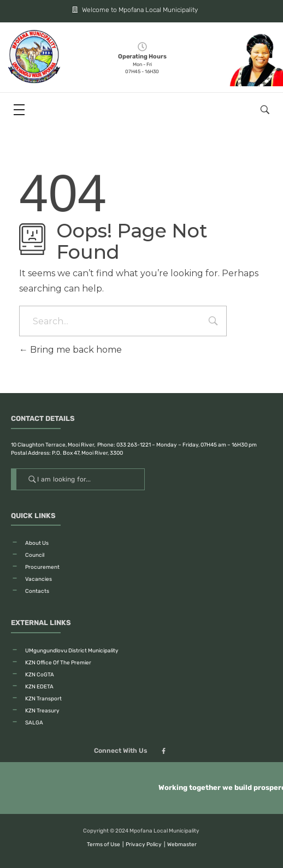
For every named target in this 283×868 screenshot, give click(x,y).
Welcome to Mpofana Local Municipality (129, 10)
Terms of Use (104, 845)
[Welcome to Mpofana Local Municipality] (64, 10)
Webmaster (182, 845)
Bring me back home (70, 350)
